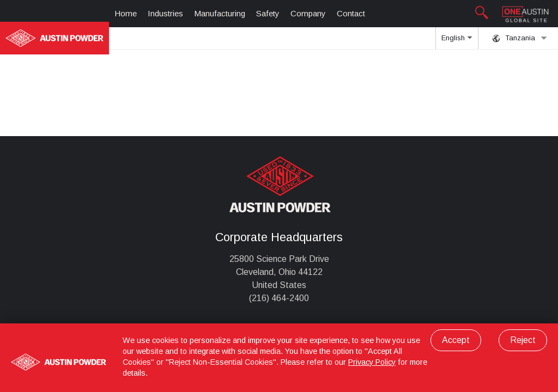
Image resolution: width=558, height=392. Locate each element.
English (457, 41)
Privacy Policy (372, 362)
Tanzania (520, 38)
